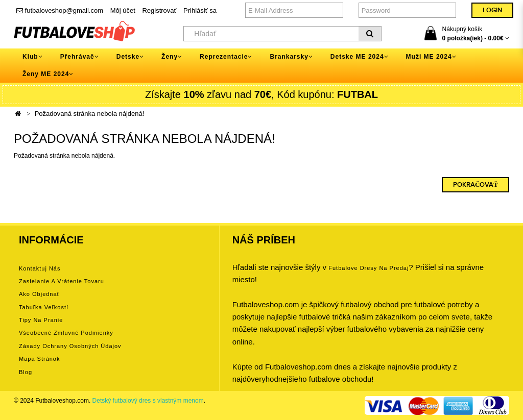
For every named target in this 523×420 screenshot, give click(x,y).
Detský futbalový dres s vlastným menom (148, 401)
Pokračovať (476, 185)
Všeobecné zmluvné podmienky (66, 333)
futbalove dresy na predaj (369, 268)
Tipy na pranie (41, 320)
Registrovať (159, 10)
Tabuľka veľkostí (44, 307)
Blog (26, 372)
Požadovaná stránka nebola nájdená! (90, 114)
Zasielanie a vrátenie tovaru (62, 281)
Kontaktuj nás (40, 268)
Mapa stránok (39, 359)
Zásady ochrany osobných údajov (70, 346)
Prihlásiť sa (200, 10)
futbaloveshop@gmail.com (60, 10)
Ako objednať (39, 294)
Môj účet (123, 10)
